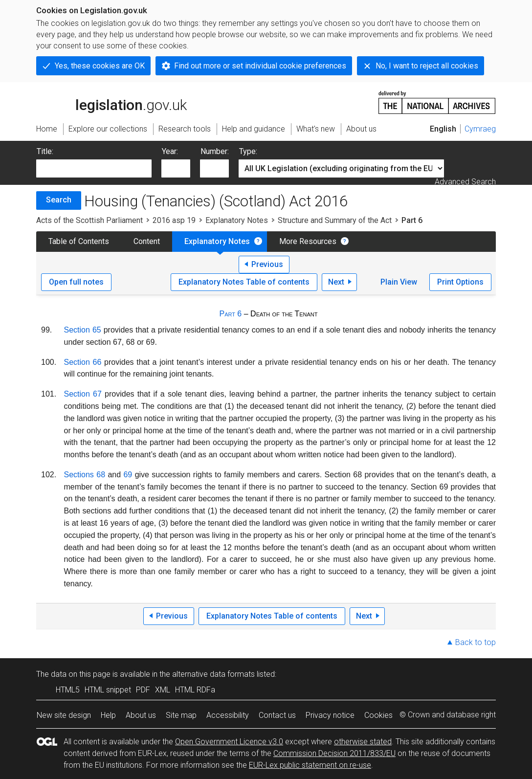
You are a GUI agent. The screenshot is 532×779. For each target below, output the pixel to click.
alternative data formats (213, 674)
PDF (143, 690)
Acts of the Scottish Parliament (89, 220)
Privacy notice (330, 715)
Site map (181, 715)
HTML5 (68, 690)
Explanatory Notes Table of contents (244, 282)
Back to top (476, 642)
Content (147, 241)
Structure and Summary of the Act (335, 220)
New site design (64, 715)
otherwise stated (363, 742)
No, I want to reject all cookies (427, 66)
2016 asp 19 (174, 220)
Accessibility (228, 715)
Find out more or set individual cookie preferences (260, 66)
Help (108, 715)
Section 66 (83, 362)
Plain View (399, 282)
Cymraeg (480, 129)
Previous (267, 264)
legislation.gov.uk (111, 102)
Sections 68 (85, 475)
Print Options (460, 282)
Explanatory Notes (237, 220)
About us (141, 715)
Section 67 (83, 394)
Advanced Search (465, 182)
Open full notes (76, 282)
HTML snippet (108, 690)
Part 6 (230, 314)
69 (128, 475)
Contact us (277, 715)
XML (163, 690)
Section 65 (83, 330)
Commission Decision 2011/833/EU (334, 753)
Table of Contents (79, 241)
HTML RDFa (195, 690)
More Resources (308, 241)
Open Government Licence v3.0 (229, 742)
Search (59, 200)
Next (336, 282)
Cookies (378, 715)
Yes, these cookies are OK (100, 66)
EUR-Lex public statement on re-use (310, 765)
